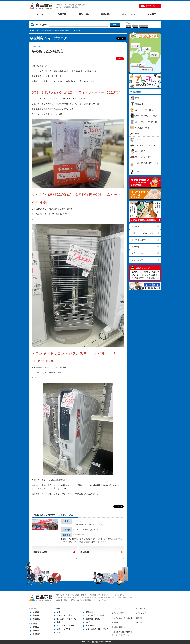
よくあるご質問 (118, 613)
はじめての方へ (128, 14)
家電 (63, 30)
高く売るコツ (137, 226)
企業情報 (135, 247)
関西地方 (36, 627)
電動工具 (89, 612)
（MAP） (100, 524)
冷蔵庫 (135, 26)
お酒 (58, 632)
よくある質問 (150, 14)
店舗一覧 (40, 30)
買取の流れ (84, 14)
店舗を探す (106, 14)
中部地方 (146, 69)
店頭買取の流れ (41, 552)
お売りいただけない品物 (142, 233)
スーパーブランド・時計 (95, 615)
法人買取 (115, 622)
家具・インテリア (64, 629)
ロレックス (144, 26)
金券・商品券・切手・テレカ (97, 629)
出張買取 (36, 615)
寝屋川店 (48, 30)
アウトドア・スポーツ (65, 626)
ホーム (40, 14)
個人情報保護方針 (139, 240)
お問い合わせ (152, 6)
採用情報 (139, 622)
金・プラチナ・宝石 (64, 615)
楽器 (58, 622)
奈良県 (154, 55)
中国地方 (138, 65)
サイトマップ (137, 260)
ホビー (89, 622)
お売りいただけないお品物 (122, 618)
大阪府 (146, 49)
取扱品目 (62, 14)
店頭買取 (36, 612)
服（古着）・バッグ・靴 (66, 619)
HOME (33, 30)
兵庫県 (136, 46)
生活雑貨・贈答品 (93, 619)
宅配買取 (36, 619)
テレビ (129, 26)
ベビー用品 (90, 626)
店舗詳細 (84, 552)
